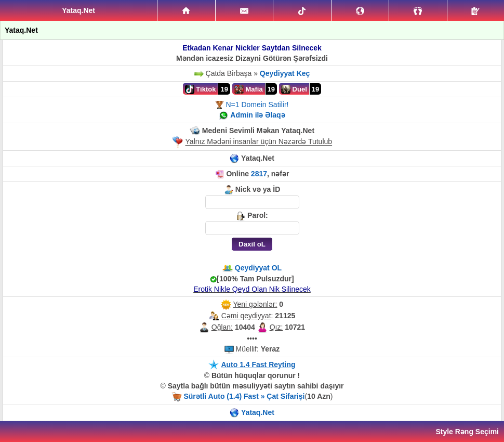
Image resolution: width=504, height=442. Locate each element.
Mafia (249, 89)
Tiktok (201, 89)
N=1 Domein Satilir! (257, 105)
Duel (294, 89)
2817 (259, 174)
